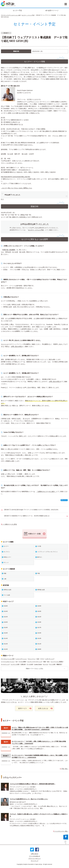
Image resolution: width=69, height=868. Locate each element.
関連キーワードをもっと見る (46, 669)
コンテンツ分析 (15, 664)
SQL (48, 662)
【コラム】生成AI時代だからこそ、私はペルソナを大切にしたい (29, 799)
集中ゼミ (40, 557)
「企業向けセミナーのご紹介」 (46, 492)
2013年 (39, 638)
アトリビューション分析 (8, 659)
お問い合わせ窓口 (17, 346)
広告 (38, 659)
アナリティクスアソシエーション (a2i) (11, 15)
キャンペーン (32, 659)
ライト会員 (7, 595)
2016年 (6, 633)
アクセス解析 (22, 662)
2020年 (6, 622)
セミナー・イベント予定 (28, 15)
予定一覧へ (64, 769)
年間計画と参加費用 (9, 250)
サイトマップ (35, 861)
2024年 (6, 611)
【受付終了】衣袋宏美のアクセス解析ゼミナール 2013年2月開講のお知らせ (26, 516)
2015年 (39, 633)
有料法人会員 (7, 590)
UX (17, 662)
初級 (5, 573)
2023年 (39, 611)
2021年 (39, 617)
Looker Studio (38, 664)
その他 (39, 546)
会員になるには (45, 708)
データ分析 (30, 664)
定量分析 (23, 664)
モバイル (45, 664)
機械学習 (59, 664)
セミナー (6, 546)
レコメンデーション (21, 659)
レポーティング (50, 659)
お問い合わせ (35, 854)
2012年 (6, 644)
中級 (39, 573)
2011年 (39, 644)
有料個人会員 (41, 590)
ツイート (64, 500)
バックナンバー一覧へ (61, 831)
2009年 (39, 649)
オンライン (7, 552)
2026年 (6, 606)
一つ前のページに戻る (9, 524)
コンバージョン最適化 (57, 662)
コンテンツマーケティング (35, 662)
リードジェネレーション (8, 662)
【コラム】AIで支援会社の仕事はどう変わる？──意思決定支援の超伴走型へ (32, 784)
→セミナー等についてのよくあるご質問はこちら (17, 188)
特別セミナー (7, 557)
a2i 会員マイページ (52, 10)
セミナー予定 (17, 10)
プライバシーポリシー (35, 858)
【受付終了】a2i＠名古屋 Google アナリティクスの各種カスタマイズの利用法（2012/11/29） (31, 510)
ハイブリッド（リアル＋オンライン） (48, 552)
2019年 (39, 622)
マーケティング (5, 664)
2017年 (39, 628)
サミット (6, 562)
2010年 (6, 649)
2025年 (39, 606)
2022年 (6, 617)
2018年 (6, 628)
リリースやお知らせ (34, 856)
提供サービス (25, 708)
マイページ (4, 344)
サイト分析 (52, 664)
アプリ (42, 659)
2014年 (6, 638)
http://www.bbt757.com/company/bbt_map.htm (16, 177)
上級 (5, 579)
